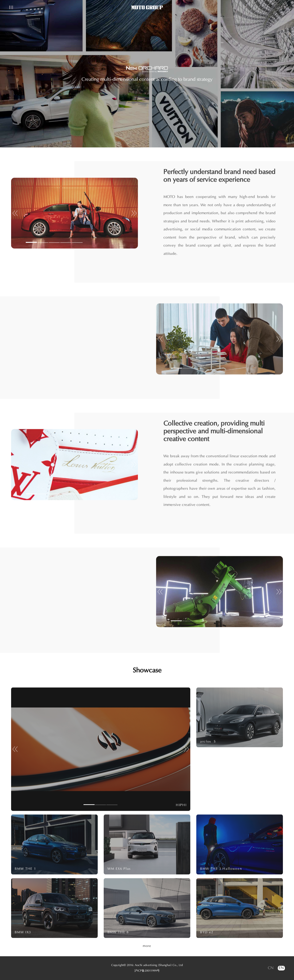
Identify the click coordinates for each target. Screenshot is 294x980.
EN (281, 968)
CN (271, 968)
